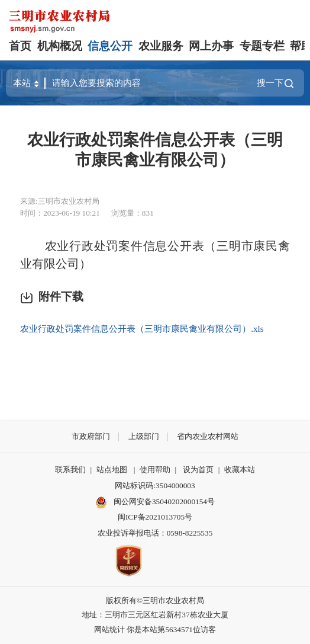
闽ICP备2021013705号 (155, 517)
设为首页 (198, 470)
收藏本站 (240, 470)
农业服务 (161, 46)
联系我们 (70, 470)
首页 (20, 46)
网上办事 (211, 46)
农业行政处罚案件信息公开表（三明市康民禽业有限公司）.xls (142, 329)
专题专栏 (262, 46)
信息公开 (110, 46)
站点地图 (112, 470)
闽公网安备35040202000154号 (155, 502)
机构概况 (60, 46)
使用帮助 (155, 470)
